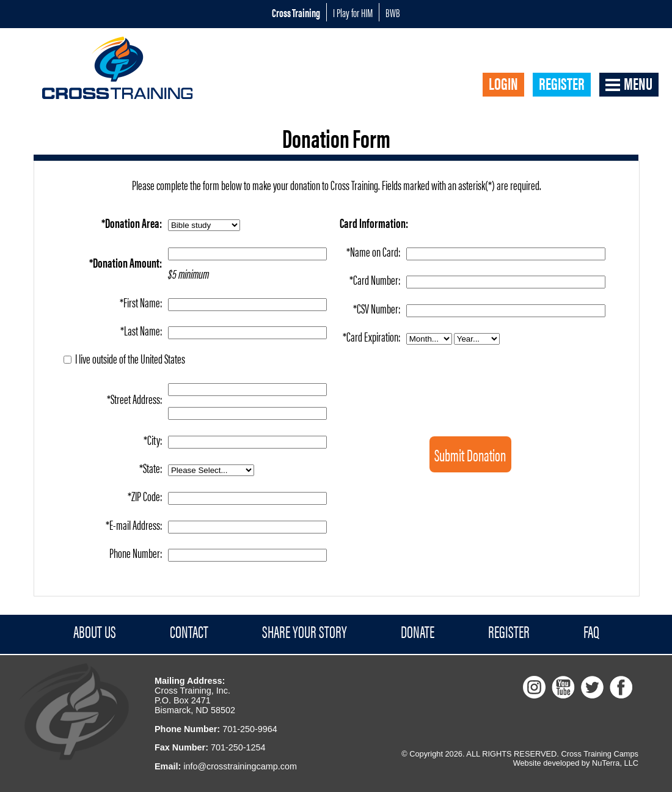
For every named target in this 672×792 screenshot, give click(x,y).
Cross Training (296, 12)
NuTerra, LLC (615, 763)
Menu (638, 84)
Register (562, 84)
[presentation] (476, 372)
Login (503, 84)
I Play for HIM (353, 12)
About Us (95, 632)
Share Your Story (305, 632)
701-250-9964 (250, 729)
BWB (393, 12)
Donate (418, 632)
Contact (189, 632)
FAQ (591, 632)
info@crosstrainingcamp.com (240, 766)
